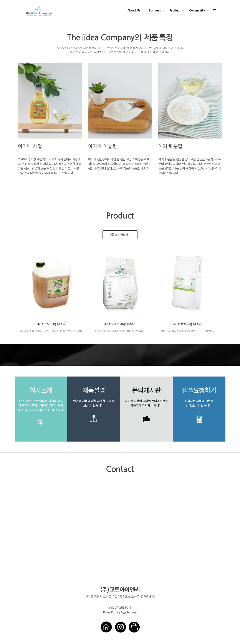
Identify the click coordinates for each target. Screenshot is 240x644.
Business (155, 10)
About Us (134, 10)
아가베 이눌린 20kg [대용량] (119, 324)
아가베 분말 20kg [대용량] (187, 324)
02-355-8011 (123, 608)
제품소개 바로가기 (120, 235)
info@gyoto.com (125, 612)
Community (197, 10)
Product (175, 10)
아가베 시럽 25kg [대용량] (51, 324)
